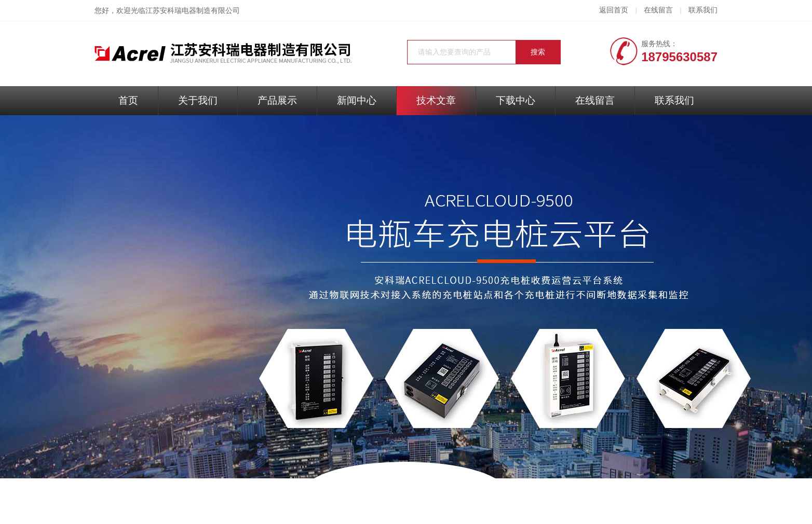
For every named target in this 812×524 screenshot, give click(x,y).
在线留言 (658, 10)
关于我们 (198, 100)
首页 (128, 100)
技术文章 (436, 100)
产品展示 (277, 100)
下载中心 (516, 100)
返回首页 (614, 10)
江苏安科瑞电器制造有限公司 (193, 11)
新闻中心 (357, 100)
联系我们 (703, 10)
